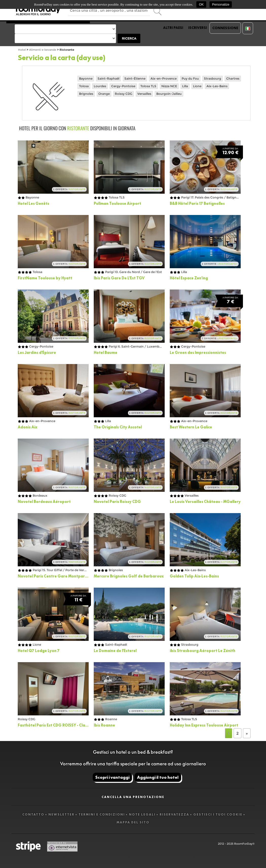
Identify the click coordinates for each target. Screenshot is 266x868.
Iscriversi (198, 28)
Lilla (185, 86)
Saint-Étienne (135, 78)
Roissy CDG (124, 94)
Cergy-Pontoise (123, 86)
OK (201, 4)
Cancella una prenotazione (133, 797)
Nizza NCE (169, 86)
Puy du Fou (190, 78)
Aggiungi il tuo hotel (158, 777)
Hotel (22, 50)
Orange (104, 94)
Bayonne (86, 78)
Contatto (33, 814)
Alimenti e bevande (43, 50)
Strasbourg (213, 78)
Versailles (144, 94)
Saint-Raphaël (108, 78)
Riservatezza (174, 814)
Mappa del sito (133, 822)
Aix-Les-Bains (217, 86)
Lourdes (100, 86)
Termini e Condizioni (102, 814)
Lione (197, 86)
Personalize (221, 4)
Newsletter (61, 814)
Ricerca (129, 38)
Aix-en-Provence (164, 78)
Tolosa (84, 86)
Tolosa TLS (148, 86)
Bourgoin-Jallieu (169, 94)
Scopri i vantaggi (112, 777)
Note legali (142, 814)
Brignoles (86, 94)
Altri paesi (173, 28)
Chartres (233, 78)
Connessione (225, 28)
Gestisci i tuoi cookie (218, 814)
